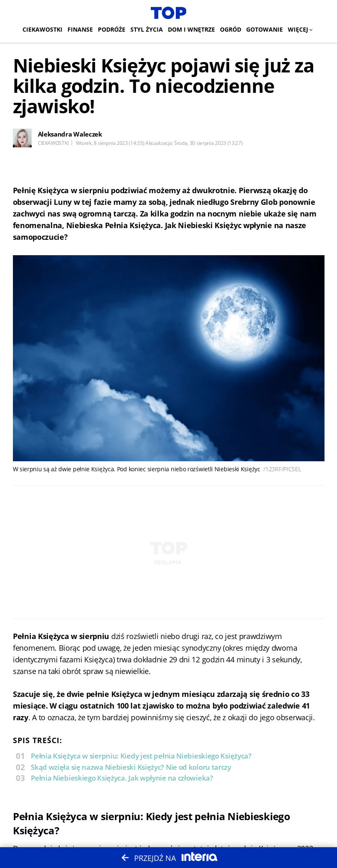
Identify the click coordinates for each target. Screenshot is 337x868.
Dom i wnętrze (191, 29)
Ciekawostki (42, 29)
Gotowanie (265, 29)
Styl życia (147, 29)
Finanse (80, 29)
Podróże (112, 29)
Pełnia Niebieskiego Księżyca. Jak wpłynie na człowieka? (122, 778)
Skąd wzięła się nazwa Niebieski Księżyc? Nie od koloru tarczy (131, 767)
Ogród (231, 29)
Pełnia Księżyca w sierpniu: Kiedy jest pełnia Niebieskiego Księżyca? (141, 756)
